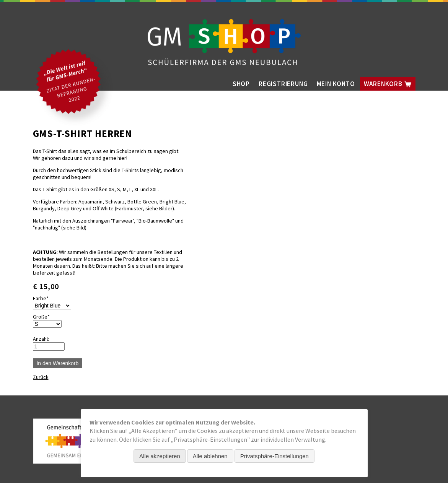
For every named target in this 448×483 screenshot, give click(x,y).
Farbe (45, 298)
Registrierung (283, 84)
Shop (241, 84)
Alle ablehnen (210, 456)
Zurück (41, 377)
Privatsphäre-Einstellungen (275, 456)
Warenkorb (388, 84)
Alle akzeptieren (160, 456)
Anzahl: (41, 339)
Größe (45, 317)
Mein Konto (336, 84)
